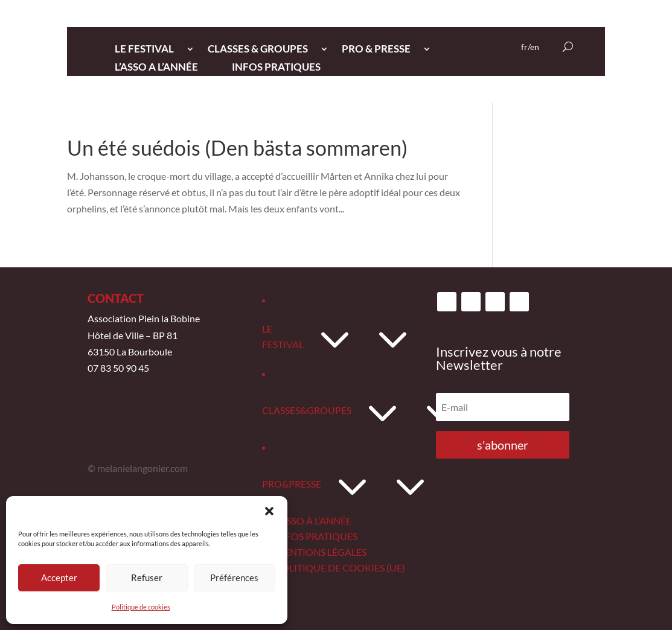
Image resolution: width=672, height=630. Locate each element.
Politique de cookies (141, 607)
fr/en (530, 47)
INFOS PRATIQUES (276, 68)
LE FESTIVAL (144, 50)
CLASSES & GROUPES (258, 50)
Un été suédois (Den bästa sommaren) (237, 148)
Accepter (59, 577)
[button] (269, 511)
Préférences (234, 577)
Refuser (147, 577)
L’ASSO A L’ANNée (156, 68)
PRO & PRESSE (376, 50)
